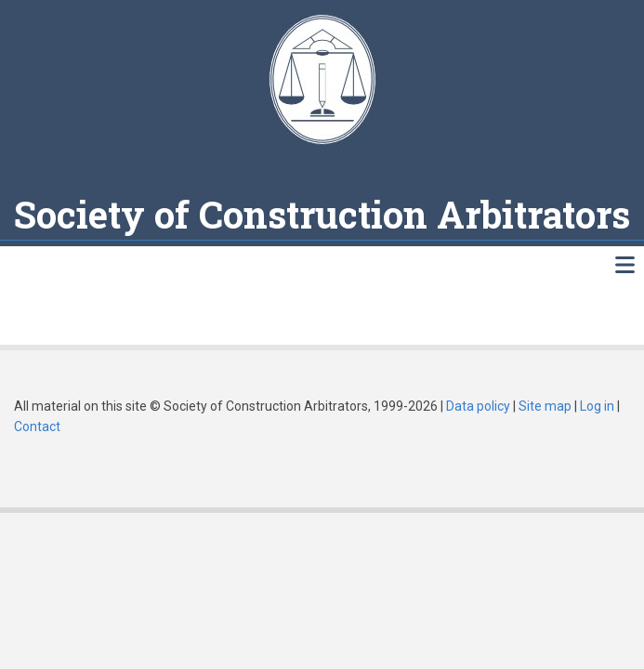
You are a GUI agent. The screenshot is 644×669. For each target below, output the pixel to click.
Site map (545, 406)
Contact (37, 426)
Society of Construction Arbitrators (322, 214)
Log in (597, 406)
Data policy (478, 406)
